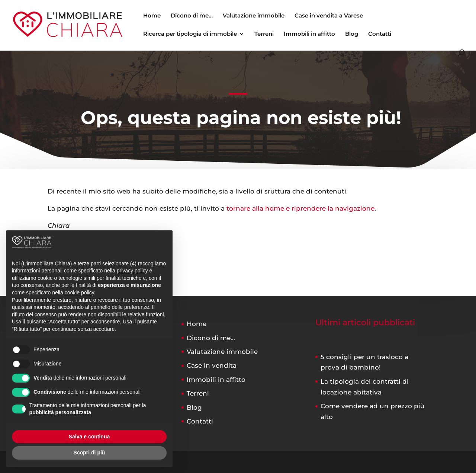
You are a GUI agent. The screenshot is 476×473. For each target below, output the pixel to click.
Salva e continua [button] (89, 437)
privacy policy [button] (132, 271)
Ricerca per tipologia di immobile (190, 34)
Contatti (380, 34)
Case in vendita (212, 365)
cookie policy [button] (79, 293)
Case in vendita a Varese (329, 16)
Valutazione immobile (254, 16)
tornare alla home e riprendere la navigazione (300, 208)
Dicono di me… (192, 16)
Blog (352, 34)
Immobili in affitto (309, 34)
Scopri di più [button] (89, 453)
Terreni (264, 34)
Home (152, 16)
